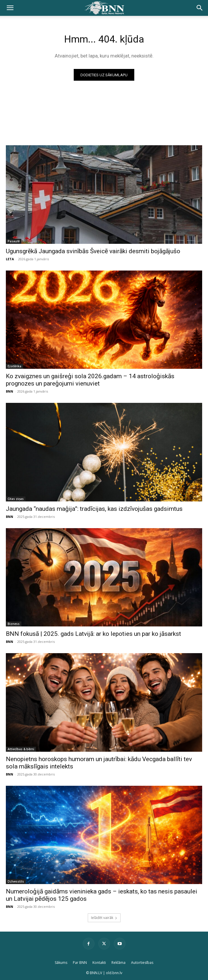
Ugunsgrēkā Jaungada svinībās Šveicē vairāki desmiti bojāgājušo (93, 251)
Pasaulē (14, 241)
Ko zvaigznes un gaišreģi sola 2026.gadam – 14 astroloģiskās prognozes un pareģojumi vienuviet (90, 380)
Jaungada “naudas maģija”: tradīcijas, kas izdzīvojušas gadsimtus (94, 509)
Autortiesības (142, 963)
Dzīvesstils (16, 881)
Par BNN (80, 963)
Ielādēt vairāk (104, 918)
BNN (10, 391)
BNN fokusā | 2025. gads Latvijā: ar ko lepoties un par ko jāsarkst (93, 634)
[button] (10, 8)
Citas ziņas (16, 499)
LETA (10, 259)
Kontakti (99, 963)
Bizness (14, 624)
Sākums (61, 963)
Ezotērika (14, 366)
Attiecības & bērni (21, 749)
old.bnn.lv (114, 973)
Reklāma (118, 963)
